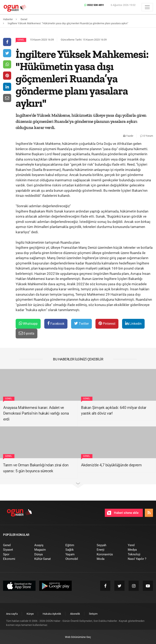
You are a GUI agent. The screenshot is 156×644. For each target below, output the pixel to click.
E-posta (27, 333)
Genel (21, 40)
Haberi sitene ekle (123, 513)
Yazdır (128, 136)
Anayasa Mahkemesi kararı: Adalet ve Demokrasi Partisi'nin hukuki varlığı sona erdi (36, 413)
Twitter (81, 323)
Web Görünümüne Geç (78, 637)
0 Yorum (147, 136)
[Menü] (147, 7)
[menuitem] (16, 545)
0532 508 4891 (94, 5)
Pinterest (107, 323)
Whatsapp (28, 323)
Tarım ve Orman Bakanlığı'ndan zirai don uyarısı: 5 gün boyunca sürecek (36, 468)
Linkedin (133, 323)
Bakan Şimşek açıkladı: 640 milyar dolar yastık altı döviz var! (114, 411)
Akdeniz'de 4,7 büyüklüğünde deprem (111, 465)
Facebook (56, 323)
